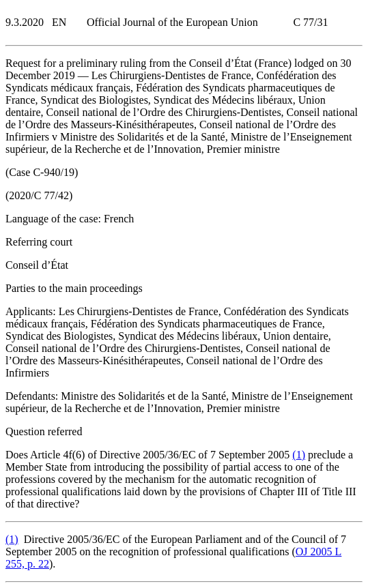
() (299, 455)
